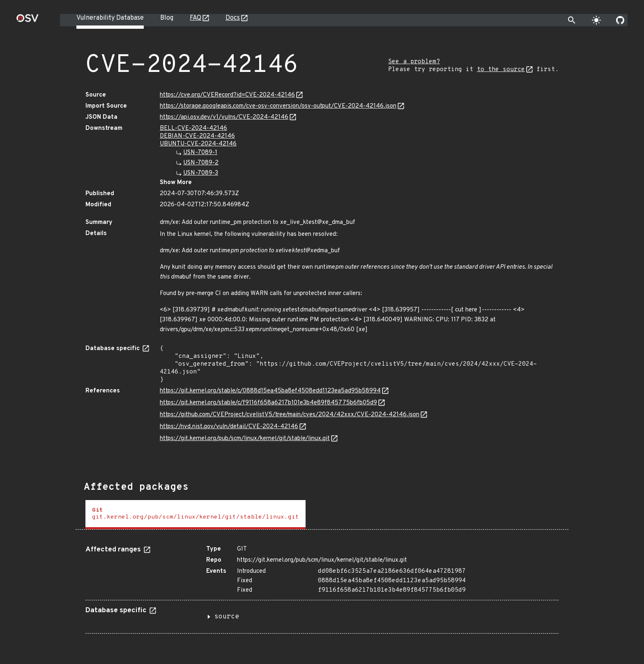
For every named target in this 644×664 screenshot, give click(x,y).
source (227, 617)
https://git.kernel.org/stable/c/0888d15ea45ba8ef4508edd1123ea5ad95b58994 (270, 391)
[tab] (195, 515)
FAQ (195, 18)
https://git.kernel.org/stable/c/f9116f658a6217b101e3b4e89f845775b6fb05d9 (268, 403)
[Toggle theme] (596, 20)
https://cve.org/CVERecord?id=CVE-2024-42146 (227, 95)
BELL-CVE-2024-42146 (193, 128)
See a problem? (414, 62)
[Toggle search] (572, 20)
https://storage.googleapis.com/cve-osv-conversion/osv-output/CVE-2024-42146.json (278, 106)
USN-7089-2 (201, 163)
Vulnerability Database (110, 18)
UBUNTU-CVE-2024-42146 (198, 144)
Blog (167, 18)
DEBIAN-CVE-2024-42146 (197, 136)
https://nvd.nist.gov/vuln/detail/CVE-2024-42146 (229, 427)
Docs (233, 18)
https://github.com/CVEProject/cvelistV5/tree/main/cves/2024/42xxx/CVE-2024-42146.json (290, 415)
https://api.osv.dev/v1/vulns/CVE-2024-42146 (224, 117)
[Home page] (28, 21)
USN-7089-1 (200, 153)
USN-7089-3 (201, 173)
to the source (501, 70)
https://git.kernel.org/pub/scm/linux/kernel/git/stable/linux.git (245, 439)
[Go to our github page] (620, 20)
